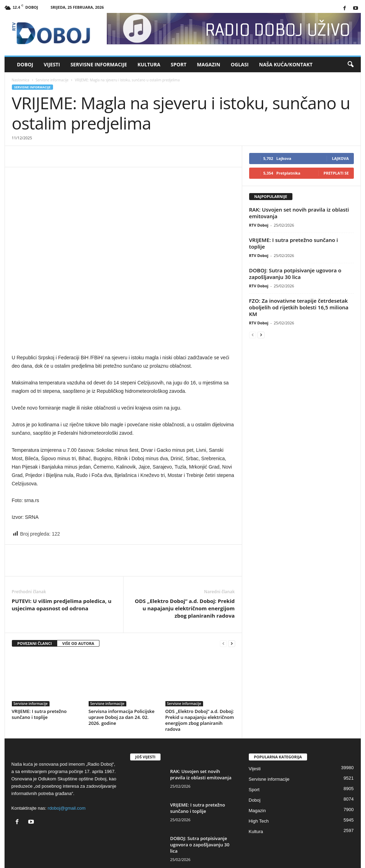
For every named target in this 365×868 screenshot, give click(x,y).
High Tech (259, 821)
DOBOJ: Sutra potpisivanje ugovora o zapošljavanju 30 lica (295, 274)
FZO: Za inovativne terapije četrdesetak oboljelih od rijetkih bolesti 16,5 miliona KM (299, 307)
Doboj (25, 64)
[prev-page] (223, 644)
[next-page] (232, 644)
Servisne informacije (99, 64)
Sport (178, 64)
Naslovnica (21, 80)
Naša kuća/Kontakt (286, 64)
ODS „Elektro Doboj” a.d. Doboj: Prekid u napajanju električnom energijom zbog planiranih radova (185, 608)
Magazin (208, 64)
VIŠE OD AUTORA (78, 643)
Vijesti (52, 64)
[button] (350, 65)
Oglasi (240, 64)
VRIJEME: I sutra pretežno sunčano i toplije (39, 714)
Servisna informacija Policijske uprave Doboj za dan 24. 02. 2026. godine (122, 717)
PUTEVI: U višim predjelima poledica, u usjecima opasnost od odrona (62, 605)
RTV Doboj (259, 225)
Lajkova (340, 158)
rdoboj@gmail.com (67, 808)
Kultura (149, 64)
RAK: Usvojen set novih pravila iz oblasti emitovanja (299, 213)
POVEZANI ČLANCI (35, 643)
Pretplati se (336, 173)
